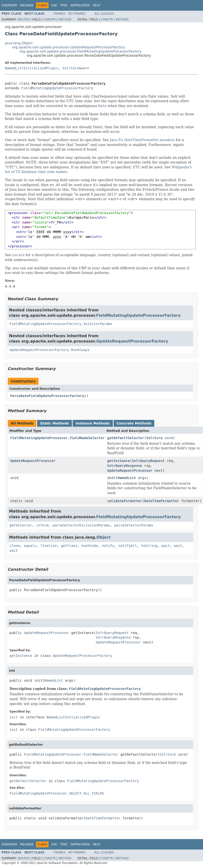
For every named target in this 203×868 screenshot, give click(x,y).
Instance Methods (93, 423)
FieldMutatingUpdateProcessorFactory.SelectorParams (61, 324)
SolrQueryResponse (125, 466)
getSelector (21, 525)
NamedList (127, 478)
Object (104, 537)
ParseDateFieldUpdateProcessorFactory (47, 396)
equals (30, 546)
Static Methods (54, 423)
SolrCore (154, 438)
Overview (9, 5)
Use (54, 5)
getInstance (119, 461)
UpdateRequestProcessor (33, 461)
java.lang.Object (19, 43)
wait (166, 546)
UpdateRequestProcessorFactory (132, 341)
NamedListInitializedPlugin (32, 68)
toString (149, 546)
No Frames (77, 14)
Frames (60, 14)
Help (97, 5)
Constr (49, 19)
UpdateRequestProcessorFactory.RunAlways (50, 350)
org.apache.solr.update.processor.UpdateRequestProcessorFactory (69, 47)
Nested (23, 19)
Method (65, 19)
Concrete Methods (134, 423)
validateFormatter (125, 501)
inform (43, 525)
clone (15, 546)
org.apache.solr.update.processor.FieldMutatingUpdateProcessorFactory (81, 51)
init (111, 478)
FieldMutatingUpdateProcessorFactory (57, 88)
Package (27, 5)
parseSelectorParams (134, 525)
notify (108, 546)
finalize (48, 546)
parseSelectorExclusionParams (81, 525)
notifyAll (128, 546)
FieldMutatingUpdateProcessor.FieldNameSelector (58, 438)
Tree (64, 5)
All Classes (104, 14)
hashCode (90, 546)
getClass (69, 546)
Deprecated (80, 5)
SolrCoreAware (76, 68)
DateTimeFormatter (161, 501)
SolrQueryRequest (148, 461)
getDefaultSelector (126, 438)
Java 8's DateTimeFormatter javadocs (142, 140)
